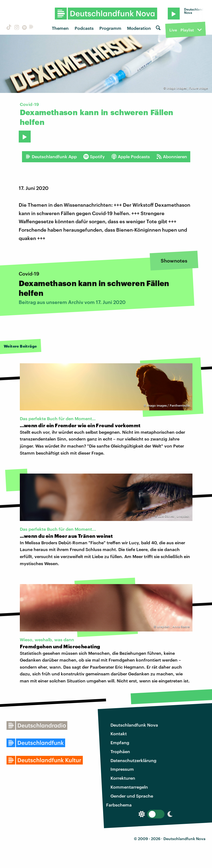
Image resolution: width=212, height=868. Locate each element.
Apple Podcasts (131, 157)
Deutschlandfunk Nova (134, 725)
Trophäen (120, 751)
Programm (110, 28)
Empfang (120, 742)
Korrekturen (123, 778)
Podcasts (84, 28)
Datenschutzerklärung (133, 760)
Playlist (187, 30)
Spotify (94, 157)
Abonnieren (172, 157)
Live (173, 30)
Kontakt (119, 733)
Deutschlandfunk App (51, 157)
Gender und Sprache (132, 796)
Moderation (139, 28)
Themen (60, 28)
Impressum (122, 769)
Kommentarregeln (129, 787)
